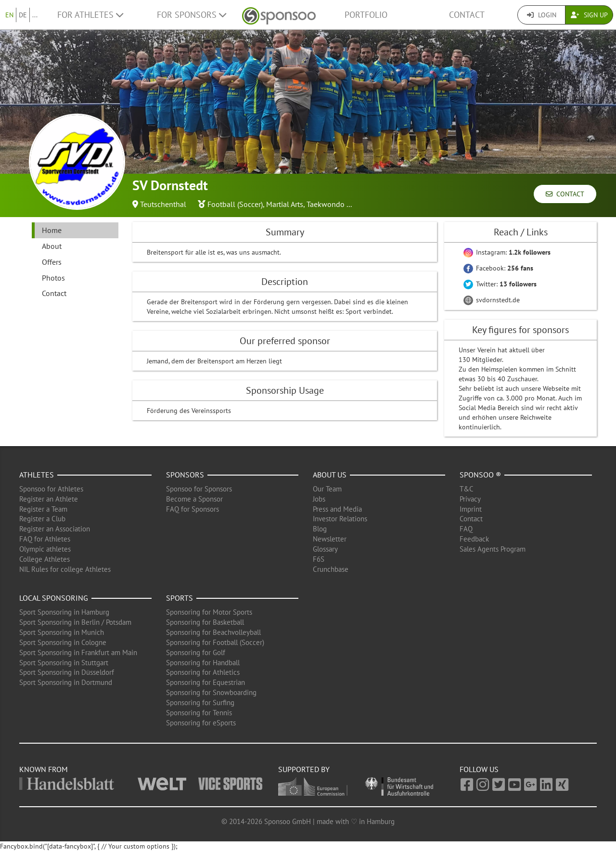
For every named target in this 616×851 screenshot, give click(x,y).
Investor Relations (340, 519)
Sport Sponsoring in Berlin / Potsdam (75, 622)
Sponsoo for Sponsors (199, 489)
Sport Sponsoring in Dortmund (66, 682)
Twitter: (500, 284)
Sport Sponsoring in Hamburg (64, 612)
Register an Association (55, 529)
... (35, 15)
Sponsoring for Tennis (199, 713)
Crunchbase (331, 569)
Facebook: (498, 268)
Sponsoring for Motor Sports (209, 612)
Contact (467, 15)
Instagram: (507, 252)
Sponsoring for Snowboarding (211, 692)
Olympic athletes (45, 549)
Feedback (474, 539)
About (52, 246)
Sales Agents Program (493, 549)
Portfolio (366, 15)
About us (330, 475)
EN (9, 15)
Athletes (37, 475)
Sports (180, 598)
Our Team (327, 489)
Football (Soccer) (235, 204)
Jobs (319, 499)
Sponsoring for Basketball (205, 622)
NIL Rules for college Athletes (65, 569)
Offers (52, 262)
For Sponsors (192, 15)
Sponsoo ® (480, 475)
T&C (467, 489)
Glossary (325, 549)
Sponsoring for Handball (203, 663)
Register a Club (42, 519)
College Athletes (45, 559)
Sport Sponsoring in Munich (62, 632)
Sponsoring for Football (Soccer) (215, 642)
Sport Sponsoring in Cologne (63, 642)
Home (52, 230)
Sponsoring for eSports (201, 723)
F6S (319, 559)
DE (23, 15)
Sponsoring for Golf (196, 652)
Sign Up (589, 15)
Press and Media (337, 509)
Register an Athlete (49, 499)
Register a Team (43, 509)
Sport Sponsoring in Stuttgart (64, 663)
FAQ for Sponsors (192, 509)
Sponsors (185, 475)
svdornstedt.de (492, 300)
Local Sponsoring (54, 598)
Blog (320, 529)
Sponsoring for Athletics (203, 672)
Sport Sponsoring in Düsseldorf (67, 672)
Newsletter (330, 539)
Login (542, 15)
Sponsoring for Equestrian (205, 682)
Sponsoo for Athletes (51, 489)
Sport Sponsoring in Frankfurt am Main (78, 652)
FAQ (466, 529)
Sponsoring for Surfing (200, 703)
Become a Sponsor (194, 499)
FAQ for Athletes (45, 539)
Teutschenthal (163, 204)
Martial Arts (285, 204)
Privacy (470, 499)
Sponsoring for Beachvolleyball (213, 632)
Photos (53, 278)
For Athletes (90, 15)
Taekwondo (326, 204)
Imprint (471, 509)
